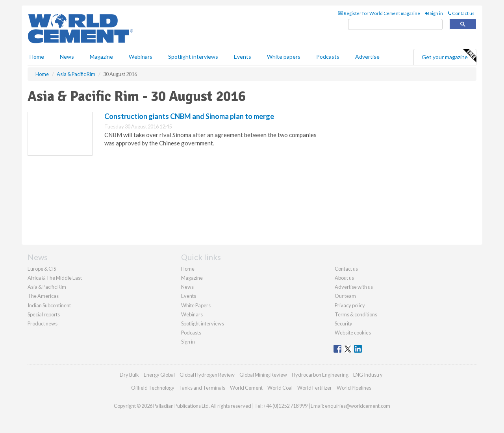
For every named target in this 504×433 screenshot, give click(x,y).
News (187, 287)
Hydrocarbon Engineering (320, 375)
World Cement (246, 388)
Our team (345, 296)
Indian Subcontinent (49, 305)
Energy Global (159, 375)
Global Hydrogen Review (207, 375)
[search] (395, 25)
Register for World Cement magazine (379, 13)
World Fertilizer (315, 388)
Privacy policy (350, 305)
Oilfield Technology (153, 388)
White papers (284, 57)
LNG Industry (368, 375)
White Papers (196, 305)
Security (344, 323)
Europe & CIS (42, 269)
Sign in (434, 13)
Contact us (461, 13)
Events (243, 57)
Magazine (101, 57)
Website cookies (353, 333)
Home (37, 57)
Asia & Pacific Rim (47, 287)
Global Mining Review (263, 375)
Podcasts (328, 57)
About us (344, 278)
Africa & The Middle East (55, 278)
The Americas (43, 296)
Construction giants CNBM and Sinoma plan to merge (189, 116)
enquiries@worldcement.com (358, 406)
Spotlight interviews (193, 57)
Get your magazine (449, 56)
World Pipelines (354, 388)
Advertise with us (354, 287)
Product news (43, 323)
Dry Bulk (129, 375)
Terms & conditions (356, 314)
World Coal (280, 388)
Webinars (141, 57)
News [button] (67, 57)
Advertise (367, 57)
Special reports (44, 314)
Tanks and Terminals (202, 388)
